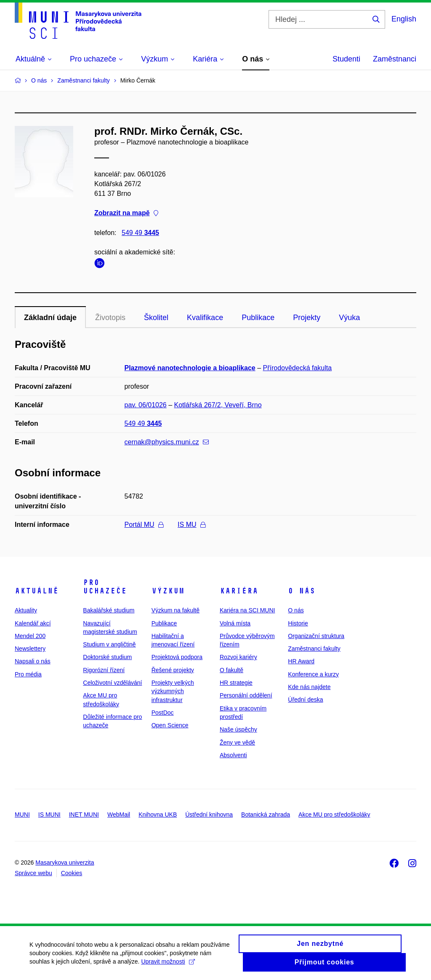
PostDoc (163, 713)
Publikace (258, 318)
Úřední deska (305, 700)
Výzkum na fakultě (176, 610)
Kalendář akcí (33, 623)
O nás (302, 591)
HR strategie (236, 683)
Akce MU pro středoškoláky (334, 814)
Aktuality (26, 610)
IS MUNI (49, 814)
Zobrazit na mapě (126, 213)
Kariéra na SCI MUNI (247, 610)
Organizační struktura (316, 636)
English (404, 19)
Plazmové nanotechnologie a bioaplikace (190, 368)
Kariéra (239, 591)
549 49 (140, 233)
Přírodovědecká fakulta (298, 368)
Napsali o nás (33, 661)
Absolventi (233, 755)
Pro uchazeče (105, 587)
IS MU (191, 525)
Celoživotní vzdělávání (112, 683)
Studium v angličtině (109, 644)
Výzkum (168, 591)
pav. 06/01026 (146, 405)
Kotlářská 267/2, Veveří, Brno (218, 405)
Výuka (349, 318)
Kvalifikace (205, 318)
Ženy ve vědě (237, 742)
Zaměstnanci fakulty (314, 649)
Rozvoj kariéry (238, 657)
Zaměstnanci (395, 59)
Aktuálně (37, 591)
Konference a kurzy (313, 674)
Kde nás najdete (309, 687)
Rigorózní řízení (104, 670)
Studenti (346, 59)
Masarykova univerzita (65, 863)
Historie (298, 623)
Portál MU (144, 525)
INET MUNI (84, 814)
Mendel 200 (30, 636)
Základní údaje (50, 318)
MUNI (22, 814)
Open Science (170, 725)
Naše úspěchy (238, 729)
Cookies (72, 873)
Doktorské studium (107, 657)
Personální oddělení (246, 695)
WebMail (119, 814)
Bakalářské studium (109, 610)
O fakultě (231, 670)
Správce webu (33, 873)
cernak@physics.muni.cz (167, 442)
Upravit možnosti (168, 967)
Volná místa (235, 623)
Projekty (307, 318)
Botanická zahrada (266, 814)
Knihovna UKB (158, 814)
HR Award (301, 661)
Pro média (28, 674)
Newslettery (30, 649)
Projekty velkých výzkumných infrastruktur (173, 691)
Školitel (156, 318)
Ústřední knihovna (209, 814)
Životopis (110, 318)
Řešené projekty (173, 670)
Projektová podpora (177, 657)
